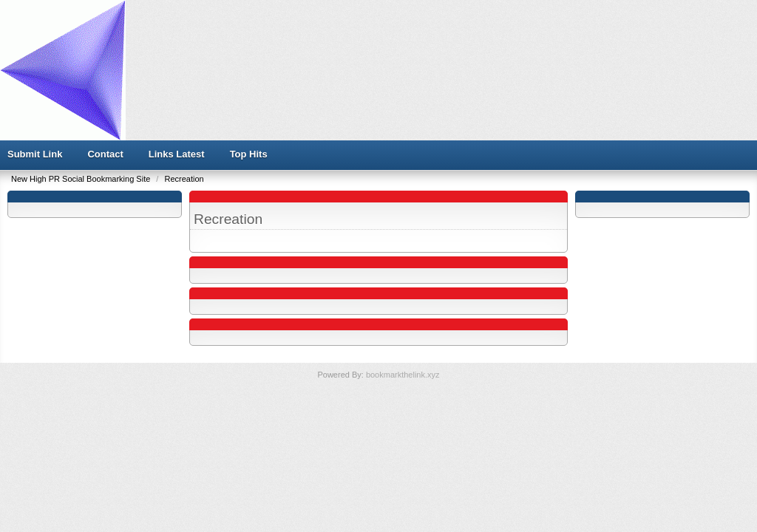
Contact (105, 154)
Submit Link (35, 154)
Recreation (184, 179)
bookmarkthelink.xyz (403, 375)
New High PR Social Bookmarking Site (82, 179)
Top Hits (249, 154)
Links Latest (177, 154)
